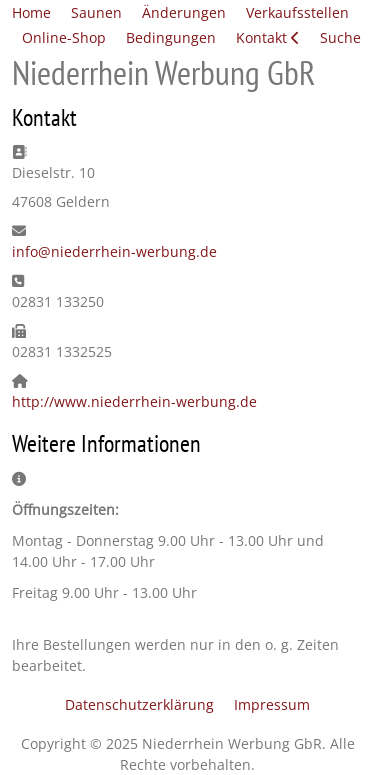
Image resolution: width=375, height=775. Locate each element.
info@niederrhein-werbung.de (114, 251)
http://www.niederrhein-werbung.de (134, 401)
